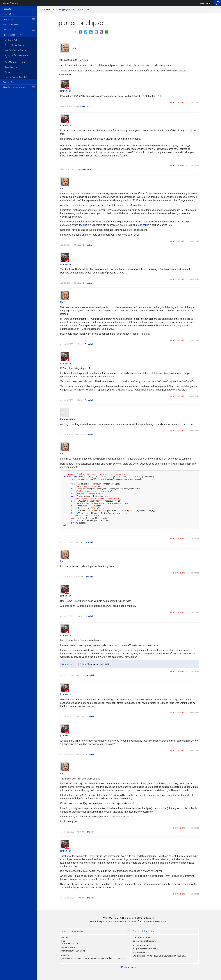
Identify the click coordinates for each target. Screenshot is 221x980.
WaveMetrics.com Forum (16, 62)
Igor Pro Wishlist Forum (15, 50)
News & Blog (9, 14)
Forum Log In (205, 3)
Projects (8, 72)
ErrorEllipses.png (90, 664)
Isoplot (83, 225)
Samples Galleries (11, 25)
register (180, 103)
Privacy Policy (129, 967)
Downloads (8, 19)
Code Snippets (11, 67)
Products (7, 9)
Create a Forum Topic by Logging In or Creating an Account (64, 10)
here (111, 566)
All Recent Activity (13, 40)
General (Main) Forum (14, 45)
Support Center (10, 82)
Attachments (68, 664)
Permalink (86, 107)
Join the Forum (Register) (16, 77)
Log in (172, 103)
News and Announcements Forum (16, 56)
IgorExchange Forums (13, 35)
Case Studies (9, 30)
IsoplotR (142, 225)
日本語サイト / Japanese (14, 87)
